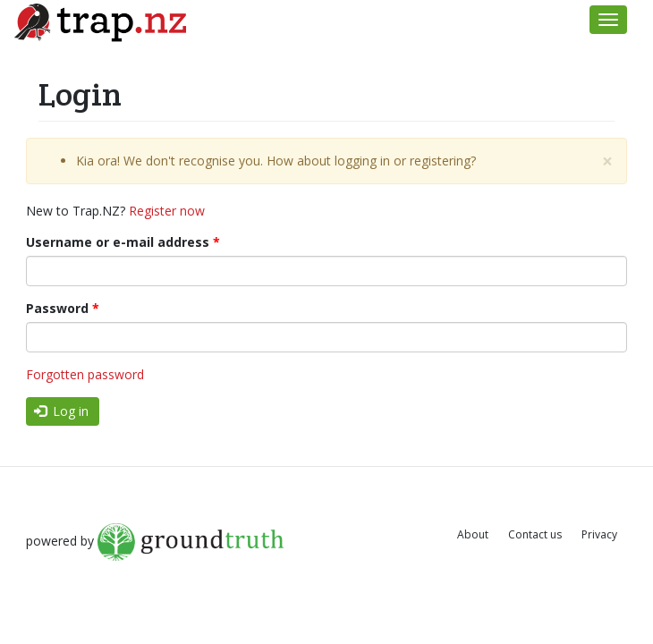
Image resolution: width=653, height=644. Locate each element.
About (473, 534)
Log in (62, 411)
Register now (167, 211)
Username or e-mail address (123, 242)
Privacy (599, 534)
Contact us (535, 534)
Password (63, 308)
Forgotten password (85, 374)
